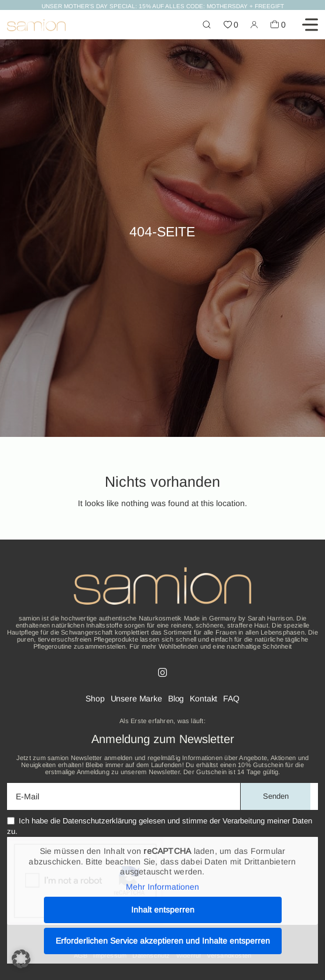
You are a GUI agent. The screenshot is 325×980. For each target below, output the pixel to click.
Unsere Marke (136, 698)
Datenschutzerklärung (100, 821)
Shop (95, 698)
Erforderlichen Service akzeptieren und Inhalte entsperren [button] (163, 941)
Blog (176, 698)
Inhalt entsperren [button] (163, 910)
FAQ (231, 698)
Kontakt (203, 698)
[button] (21, 959)
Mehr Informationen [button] (162, 887)
